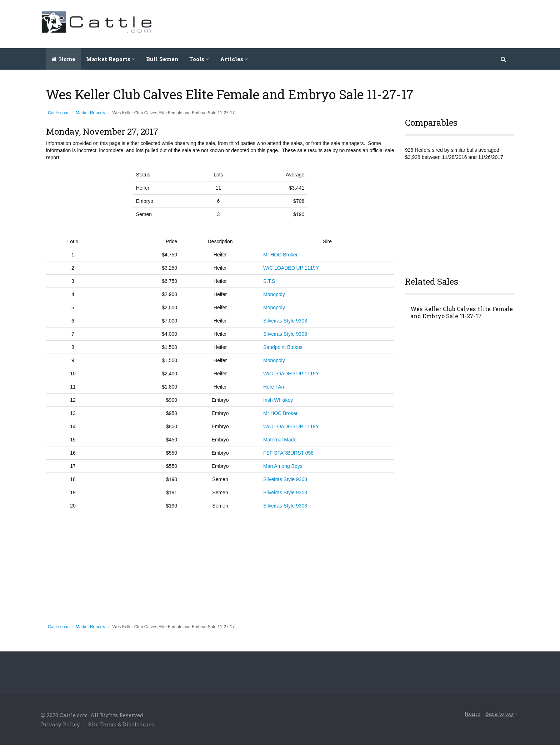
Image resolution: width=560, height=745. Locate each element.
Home (63, 59)
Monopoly (274, 294)
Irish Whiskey (278, 400)
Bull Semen (162, 59)
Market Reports (90, 113)
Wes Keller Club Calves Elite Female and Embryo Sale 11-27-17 (462, 312)
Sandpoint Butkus (283, 347)
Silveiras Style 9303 (285, 321)
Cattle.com (58, 113)
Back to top (501, 714)
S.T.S (269, 281)
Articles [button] (234, 59)
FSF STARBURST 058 (288, 453)
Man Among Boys (283, 466)
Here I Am (274, 387)
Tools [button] (199, 59)
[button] (504, 59)
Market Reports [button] (111, 59)
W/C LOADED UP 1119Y (291, 268)
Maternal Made (280, 440)
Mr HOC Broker (280, 255)
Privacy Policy (60, 724)
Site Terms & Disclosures (121, 724)
